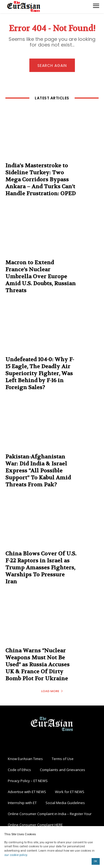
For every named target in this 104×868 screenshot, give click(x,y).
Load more (52, 691)
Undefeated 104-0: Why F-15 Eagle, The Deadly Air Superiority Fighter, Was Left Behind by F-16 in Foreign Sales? (40, 373)
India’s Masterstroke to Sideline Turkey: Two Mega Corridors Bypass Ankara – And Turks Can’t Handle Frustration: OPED (41, 180)
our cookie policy (16, 855)
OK (96, 861)
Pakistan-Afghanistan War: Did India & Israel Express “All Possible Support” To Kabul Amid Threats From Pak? (38, 471)
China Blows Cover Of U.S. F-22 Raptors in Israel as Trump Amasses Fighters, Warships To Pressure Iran (41, 568)
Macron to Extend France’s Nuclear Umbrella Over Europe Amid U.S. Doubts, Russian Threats (41, 276)
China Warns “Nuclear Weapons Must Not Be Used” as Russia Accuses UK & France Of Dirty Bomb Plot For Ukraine (37, 665)
